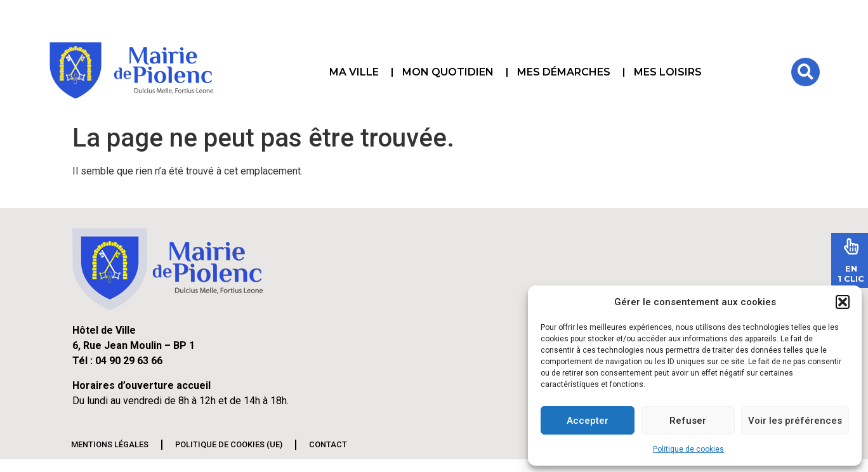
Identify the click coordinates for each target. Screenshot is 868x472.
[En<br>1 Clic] (851, 246)
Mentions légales (110, 444)
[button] (843, 302)
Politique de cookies (688, 449)
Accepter (588, 421)
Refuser (688, 421)
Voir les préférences (795, 421)
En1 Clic (851, 273)
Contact (328, 444)
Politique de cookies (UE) (229, 444)
